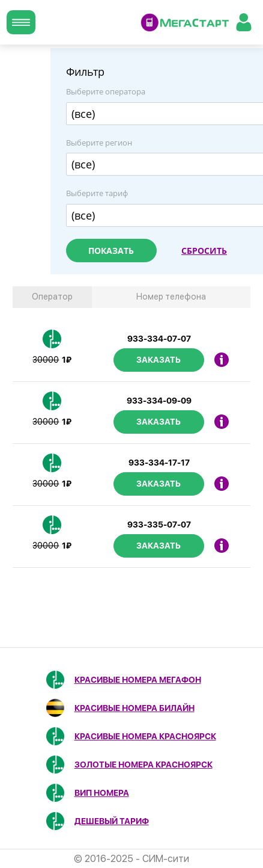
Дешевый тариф (112, 821)
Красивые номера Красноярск (145, 736)
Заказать (159, 360)
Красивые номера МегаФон (138, 680)
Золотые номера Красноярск (144, 765)
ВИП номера (102, 793)
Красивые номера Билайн (135, 708)
